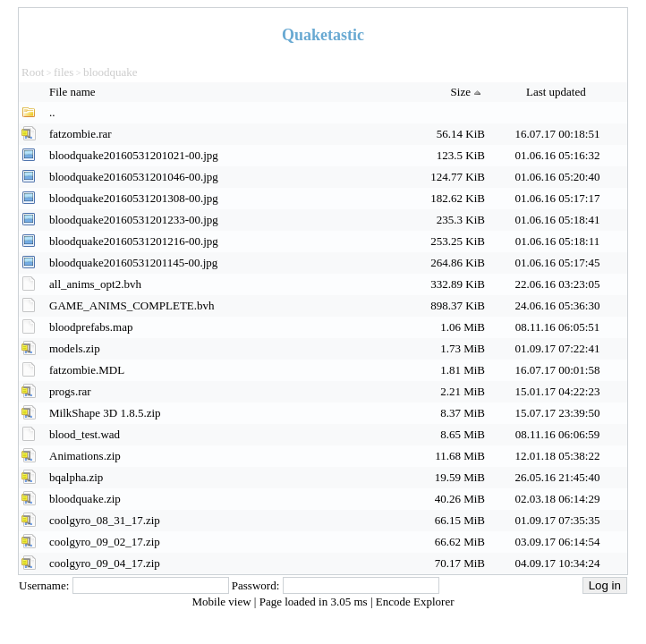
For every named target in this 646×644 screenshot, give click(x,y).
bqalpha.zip (76, 477)
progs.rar (70, 391)
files (64, 72)
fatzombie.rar (81, 134)
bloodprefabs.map (91, 327)
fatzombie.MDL (87, 370)
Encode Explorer (415, 602)
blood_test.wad (85, 434)
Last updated (557, 92)
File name (74, 92)
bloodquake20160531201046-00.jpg (134, 177)
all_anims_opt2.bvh (95, 284)
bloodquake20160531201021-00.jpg (134, 155)
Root (33, 72)
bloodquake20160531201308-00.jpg (134, 198)
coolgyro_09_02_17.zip (105, 542)
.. (52, 112)
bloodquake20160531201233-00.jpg (134, 220)
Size (468, 92)
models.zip (75, 348)
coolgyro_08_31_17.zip (105, 520)
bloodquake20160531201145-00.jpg (133, 263)
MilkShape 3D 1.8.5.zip (105, 413)
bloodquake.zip (85, 499)
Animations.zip (85, 456)
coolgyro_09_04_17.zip (105, 563)
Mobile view (223, 602)
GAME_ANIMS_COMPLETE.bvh (132, 305)
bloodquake (110, 72)
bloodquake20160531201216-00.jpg (134, 241)
